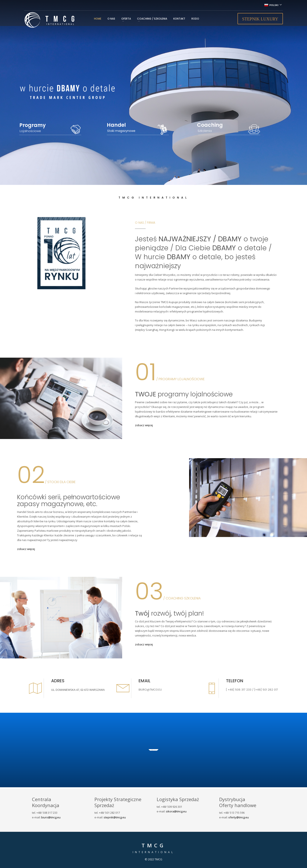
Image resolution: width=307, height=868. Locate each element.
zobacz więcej (144, 425)
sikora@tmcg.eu (176, 811)
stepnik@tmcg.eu (115, 817)
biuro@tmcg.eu (51, 817)
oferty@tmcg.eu (239, 817)
